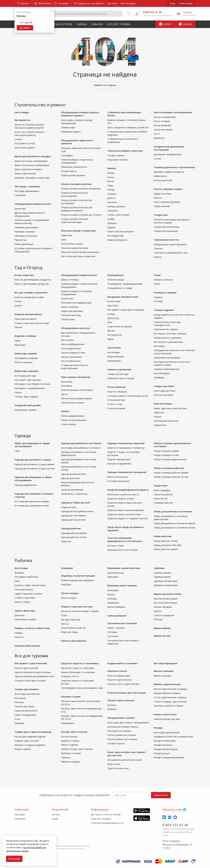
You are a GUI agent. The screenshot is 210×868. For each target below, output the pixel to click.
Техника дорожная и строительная (174, 167)
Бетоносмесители (163, 180)
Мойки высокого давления (167, 338)
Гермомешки (68, 723)
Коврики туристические (27, 741)
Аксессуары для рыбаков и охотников (80, 448)
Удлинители (160, 425)
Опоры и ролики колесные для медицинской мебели (77, 209)
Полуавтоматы (69, 171)
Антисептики (114, 301)
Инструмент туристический (31, 663)
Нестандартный (115, 236)
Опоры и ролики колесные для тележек (81, 215)
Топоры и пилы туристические (30, 681)
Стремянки (20, 195)
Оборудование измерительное (33, 204)
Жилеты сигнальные (118, 477)
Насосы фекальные (71, 361)
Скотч (157, 134)
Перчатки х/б (161, 499)
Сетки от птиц (115, 404)
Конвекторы (67, 298)
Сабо (17, 451)
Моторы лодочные (71, 620)
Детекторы (20, 209)
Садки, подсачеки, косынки (28, 594)
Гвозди (111, 190)
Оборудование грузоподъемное (170, 244)
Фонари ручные (162, 753)
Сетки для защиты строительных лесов (128, 396)
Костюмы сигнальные (118, 481)
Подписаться (161, 795)
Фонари (158, 728)
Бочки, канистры (24, 275)
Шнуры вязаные (162, 206)
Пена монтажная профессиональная (80, 252)
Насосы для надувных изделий (30, 737)
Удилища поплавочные (166, 581)
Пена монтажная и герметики (78, 231)
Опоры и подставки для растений (32, 323)
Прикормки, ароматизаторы (124, 568)
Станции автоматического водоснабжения (75, 367)
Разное (157, 417)
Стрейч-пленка (69, 424)
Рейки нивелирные (24, 244)
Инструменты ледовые (26, 358)
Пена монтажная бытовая (75, 248)
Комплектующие (116, 280)
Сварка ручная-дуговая (73, 175)
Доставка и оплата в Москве (106, 814)
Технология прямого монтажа (125, 151)
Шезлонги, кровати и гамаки (168, 706)
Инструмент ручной (25, 143)
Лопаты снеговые (24, 362)
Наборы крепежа (116, 206)
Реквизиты (20, 819)
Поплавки (112, 632)
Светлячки (113, 636)
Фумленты (159, 138)
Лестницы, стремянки (27, 186)
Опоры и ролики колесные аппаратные (81, 189)
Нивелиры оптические (26, 236)
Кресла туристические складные (170, 689)
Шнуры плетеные (163, 194)
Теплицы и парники (165, 292)
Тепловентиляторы (71, 315)
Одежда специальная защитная (126, 443)
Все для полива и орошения (31, 292)
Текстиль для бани (163, 395)
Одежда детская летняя (73, 520)
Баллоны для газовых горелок (123, 727)
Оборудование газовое (121, 718)
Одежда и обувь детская (75, 502)
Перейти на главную (105, 85)
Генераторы (161, 215)
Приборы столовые (71, 753)
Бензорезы (67, 386)
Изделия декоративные (28, 314)
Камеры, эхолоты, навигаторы (32, 628)
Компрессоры (68, 127)
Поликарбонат (116, 275)
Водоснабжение (116, 357)
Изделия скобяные (25, 336)
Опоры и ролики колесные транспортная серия (74, 221)
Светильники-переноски (166, 421)
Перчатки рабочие (163, 494)
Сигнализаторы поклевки (122, 623)
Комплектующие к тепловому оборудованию (76, 293)
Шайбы (111, 219)
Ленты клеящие (162, 121)
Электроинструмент (25, 148)
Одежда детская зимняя (73, 516)
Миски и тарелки (70, 745)
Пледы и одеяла (23, 749)
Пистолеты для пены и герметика (78, 256)
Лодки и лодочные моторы (77, 607)
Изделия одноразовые (119, 459)
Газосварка (67, 155)
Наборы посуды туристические (77, 749)
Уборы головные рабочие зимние (171, 473)
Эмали (111, 339)
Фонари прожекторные (166, 749)
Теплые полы (68, 319)
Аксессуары (21, 568)
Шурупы (111, 227)
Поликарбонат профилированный (125, 284)
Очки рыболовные (24, 589)
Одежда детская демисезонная (77, 511)
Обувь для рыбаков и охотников (173, 511)
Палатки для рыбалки (74, 641)
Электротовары (163, 404)
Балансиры (113, 590)
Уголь (17, 719)
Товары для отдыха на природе (33, 732)
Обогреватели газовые (119, 731)
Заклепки (112, 202)
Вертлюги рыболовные (166, 599)
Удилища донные (162, 573)
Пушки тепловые (70, 307)
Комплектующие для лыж (167, 719)
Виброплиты (160, 176)
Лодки (64, 615)
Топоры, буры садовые (26, 397)
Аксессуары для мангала (27, 694)
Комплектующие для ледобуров (77, 580)
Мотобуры (159, 346)
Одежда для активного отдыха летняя (34, 469)
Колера (111, 314)
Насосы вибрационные (73, 344)
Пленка (65, 411)
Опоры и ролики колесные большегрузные (74, 194)
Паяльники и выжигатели (74, 167)
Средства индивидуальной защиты (128, 490)
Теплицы (158, 301)
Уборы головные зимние (166, 451)
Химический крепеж (117, 240)
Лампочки (159, 413)
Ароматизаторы (116, 573)
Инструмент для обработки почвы (32, 384)
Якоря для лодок (69, 632)
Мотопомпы (67, 340)
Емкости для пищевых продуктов (32, 284)
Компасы (112, 709)
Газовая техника (116, 155)
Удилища (159, 568)
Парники (158, 297)
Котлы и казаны (69, 737)
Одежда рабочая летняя (74, 537)
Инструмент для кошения (28, 380)
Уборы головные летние (166, 455)
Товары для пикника (26, 689)
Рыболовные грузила (25, 619)
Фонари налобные (163, 745)
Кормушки (67, 568)
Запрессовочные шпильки (121, 231)
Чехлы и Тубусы (23, 602)
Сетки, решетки (116, 387)
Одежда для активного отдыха (33, 460)
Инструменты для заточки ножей (124, 760)
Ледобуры (66, 584)
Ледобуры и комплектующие (78, 576)
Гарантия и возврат (101, 819)
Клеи (63, 240)
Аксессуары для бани (165, 391)
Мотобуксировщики (165, 663)
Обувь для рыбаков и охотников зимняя (175, 523)
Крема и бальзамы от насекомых (78, 672)
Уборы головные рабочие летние (171, 477)
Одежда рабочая (71, 528)
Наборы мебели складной (167, 693)
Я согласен (14, 859)
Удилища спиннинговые (166, 585)
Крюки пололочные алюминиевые (32, 165)
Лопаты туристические (26, 668)
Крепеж (112, 168)
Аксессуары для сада (25, 376)
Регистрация (186, 3)
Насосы (65, 624)
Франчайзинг (43, 3)
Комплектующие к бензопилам (77, 390)
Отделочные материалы (120, 326)
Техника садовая (164, 310)
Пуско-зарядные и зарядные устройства (128, 127)
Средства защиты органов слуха (124, 514)
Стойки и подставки (25, 598)
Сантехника (114, 348)
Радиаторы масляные (72, 311)
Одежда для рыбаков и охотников (81, 443)
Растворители (115, 335)
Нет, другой (26, 22)
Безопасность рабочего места (123, 494)
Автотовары (22, 112)
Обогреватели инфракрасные (76, 303)
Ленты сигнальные (163, 130)
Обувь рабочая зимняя (166, 549)
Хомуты (158, 257)
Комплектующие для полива (29, 297)
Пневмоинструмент (71, 132)
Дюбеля (111, 198)
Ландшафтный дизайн (28, 405)
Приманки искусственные (122, 585)
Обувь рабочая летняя (166, 541)
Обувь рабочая (163, 536)
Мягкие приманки (116, 607)
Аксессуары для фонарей (167, 732)
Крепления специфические (167, 154)
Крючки (158, 611)
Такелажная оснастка (166, 240)
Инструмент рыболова (26, 577)
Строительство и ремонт (40, 105)
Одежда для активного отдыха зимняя (34, 464)
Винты (111, 181)
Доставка (112, 3)
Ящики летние (162, 636)
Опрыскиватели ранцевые (167, 358)
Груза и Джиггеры (25, 611)
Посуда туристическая (74, 732)
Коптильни (20, 698)
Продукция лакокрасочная (123, 297)
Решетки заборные (117, 392)
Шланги (18, 306)
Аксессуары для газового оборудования (128, 723)
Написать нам (172, 809)
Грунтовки (113, 306)
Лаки (110, 322)
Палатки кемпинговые (119, 676)
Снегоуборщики (162, 373)
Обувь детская (69, 507)
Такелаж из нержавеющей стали (171, 253)
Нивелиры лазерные (25, 232)
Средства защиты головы (120, 499)
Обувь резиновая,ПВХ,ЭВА (168, 545)
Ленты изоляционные (165, 117)
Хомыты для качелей (25, 173)
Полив (18, 301)
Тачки (157, 275)
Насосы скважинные (71, 357)
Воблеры (112, 599)
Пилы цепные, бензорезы (76, 377)
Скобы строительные (118, 215)
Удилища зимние (162, 577)
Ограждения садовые (25, 410)
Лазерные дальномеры (26, 227)
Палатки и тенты (117, 671)
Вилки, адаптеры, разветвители (170, 408)
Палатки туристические (119, 680)
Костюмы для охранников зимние (32, 501)
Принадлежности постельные (123, 550)
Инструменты (22, 120)
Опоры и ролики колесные (76, 184)
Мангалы (19, 702)
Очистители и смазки (72, 244)
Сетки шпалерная (116, 408)
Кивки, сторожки (116, 628)
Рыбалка (97, 24)
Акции (185, 24)
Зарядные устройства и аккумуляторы (173, 737)
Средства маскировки (72, 490)
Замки (18, 341)
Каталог (56, 814)
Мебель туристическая (167, 684)
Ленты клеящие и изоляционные (173, 112)
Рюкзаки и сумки (71, 697)
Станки (18, 139)
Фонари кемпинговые (165, 741)
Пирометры (20, 240)
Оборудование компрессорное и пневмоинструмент (80, 114)
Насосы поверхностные (73, 353)
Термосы (66, 757)
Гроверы (112, 194)
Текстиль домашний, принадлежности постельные (125, 539)
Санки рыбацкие (117, 616)
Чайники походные (71, 762)
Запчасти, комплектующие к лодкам (80, 611)
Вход (172, 3)
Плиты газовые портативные (122, 739)
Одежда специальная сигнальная (127, 472)
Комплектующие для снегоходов (126, 693)
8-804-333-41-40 (175, 825)
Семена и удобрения (119, 369)
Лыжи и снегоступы (165, 714)
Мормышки (113, 603)
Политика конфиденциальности (107, 823)
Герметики (66, 235)
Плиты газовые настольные (122, 735)
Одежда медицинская (25, 485)
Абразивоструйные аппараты (169, 172)
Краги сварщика (162, 490)
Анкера (111, 173)
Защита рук (161, 485)
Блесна (111, 594)
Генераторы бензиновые (167, 227)
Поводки (158, 619)
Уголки (157, 159)
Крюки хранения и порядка (28, 169)
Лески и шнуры (68, 598)
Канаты (158, 198)
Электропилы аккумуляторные (77, 398)
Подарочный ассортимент (123, 663)
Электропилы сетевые (72, 403)
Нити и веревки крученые (167, 202)
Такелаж (158, 248)
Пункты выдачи (128, 3)
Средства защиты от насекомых (80, 663)
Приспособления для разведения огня (34, 676)
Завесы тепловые (70, 280)
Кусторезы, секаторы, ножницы (170, 334)
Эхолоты (19, 637)
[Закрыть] (52, 11)
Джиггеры (20, 615)
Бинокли (112, 705)
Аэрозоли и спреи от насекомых (77, 668)
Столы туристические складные (170, 697)
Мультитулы (114, 764)
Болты (111, 177)
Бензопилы (67, 382)
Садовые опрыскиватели (166, 369)
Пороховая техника (117, 160)
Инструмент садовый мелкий (29, 388)
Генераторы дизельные (166, 231)
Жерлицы (19, 573)
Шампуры (19, 723)
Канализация (114, 361)
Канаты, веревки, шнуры (168, 189)
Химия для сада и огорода (121, 378)
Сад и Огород (63, 24)
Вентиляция (113, 352)
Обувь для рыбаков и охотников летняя (174, 528)
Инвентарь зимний (25, 353)
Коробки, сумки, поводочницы (30, 585)
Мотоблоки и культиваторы (168, 342)
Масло (64, 394)
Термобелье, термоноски (74, 494)
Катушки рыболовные (27, 646)
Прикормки (113, 577)
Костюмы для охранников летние (32, 506)
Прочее (18, 327)
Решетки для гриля (24, 706)
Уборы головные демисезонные (170, 459)
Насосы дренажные (71, 348)
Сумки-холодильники (25, 715)
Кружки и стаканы (70, 741)
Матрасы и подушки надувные (30, 745)
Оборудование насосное (75, 328)
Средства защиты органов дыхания (126, 510)
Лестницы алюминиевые (27, 191)
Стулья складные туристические (170, 702)
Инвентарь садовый (26, 371)
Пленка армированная (72, 416)
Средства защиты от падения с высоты (128, 518)
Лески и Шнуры (70, 593)
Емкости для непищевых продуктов (33, 280)
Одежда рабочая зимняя (74, 533)
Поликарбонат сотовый (120, 288)
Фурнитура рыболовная (168, 594)
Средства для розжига (26, 711)
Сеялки (18, 392)
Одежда (82, 24)
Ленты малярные (162, 125)
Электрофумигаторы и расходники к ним (82, 688)
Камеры (18, 633)
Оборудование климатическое (79, 275)
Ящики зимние (162, 628)
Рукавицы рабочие (163, 503)
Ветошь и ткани (115, 546)
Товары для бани (164, 386)
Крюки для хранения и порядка (33, 156)
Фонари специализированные (169, 757)
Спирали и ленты (70, 676)
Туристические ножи (118, 768)
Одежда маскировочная (73, 474)
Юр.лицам (61, 3)
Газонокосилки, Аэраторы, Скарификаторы (167, 324)
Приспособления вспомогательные (33, 672)
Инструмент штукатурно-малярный (125, 310)
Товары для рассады (118, 374)
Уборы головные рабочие (169, 468)
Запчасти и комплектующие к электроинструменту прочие (30, 126)
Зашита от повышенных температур (126, 448)
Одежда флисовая (70, 478)
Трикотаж (66, 541)
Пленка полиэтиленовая (73, 420)
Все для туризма (119, 24)
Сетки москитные (116, 400)
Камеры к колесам (163, 280)
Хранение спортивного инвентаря (32, 178)
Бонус (165, 24)
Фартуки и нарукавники (119, 464)
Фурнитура (20, 345)
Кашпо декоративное (25, 319)
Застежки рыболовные (165, 603)
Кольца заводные (163, 607)
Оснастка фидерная (164, 615)
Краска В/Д (113, 318)
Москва (23, 3)
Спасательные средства (73, 628)
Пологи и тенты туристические (123, 684)
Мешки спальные (164, 671)
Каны (17, 581)
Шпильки (112, 223)
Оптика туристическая (121, 700)
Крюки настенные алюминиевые (31, 161)
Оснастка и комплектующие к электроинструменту (30, 134)
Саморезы (112, 211)
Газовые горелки (116, 743)
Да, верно (25, 28)
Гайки (110, 186)
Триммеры (159, 377)
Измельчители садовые (166, 329)
